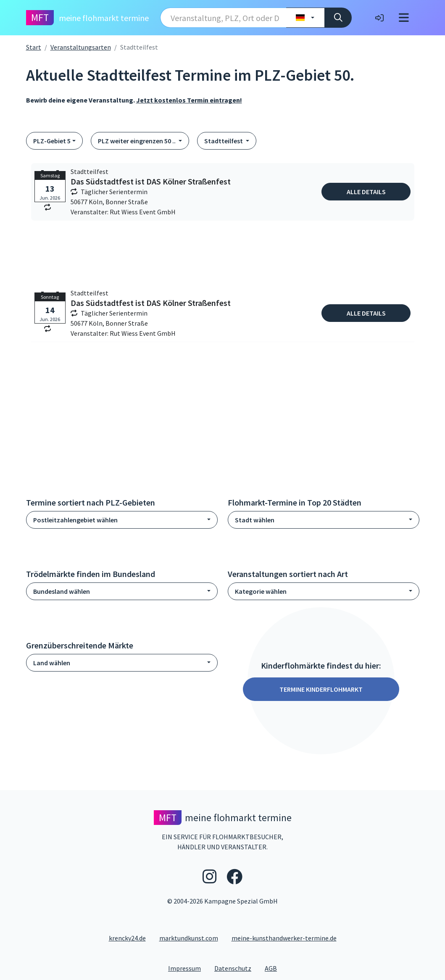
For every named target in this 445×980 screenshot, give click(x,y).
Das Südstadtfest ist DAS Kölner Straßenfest (151, 182)
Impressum (188, 968)
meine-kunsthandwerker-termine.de (284, 938)
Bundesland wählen (62, 591)
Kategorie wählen (261, 591)
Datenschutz (236, 968)
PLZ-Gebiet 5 (52, 141)
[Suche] (338, 18)
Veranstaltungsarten (81, 47)
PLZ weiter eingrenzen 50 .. (137, 141)
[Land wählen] (305, 18)
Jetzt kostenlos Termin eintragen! (189, 100)
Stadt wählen (255, 520)
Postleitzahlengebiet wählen (75, 520)
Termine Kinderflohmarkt (321, 689)
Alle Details (366, 192)
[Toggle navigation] (404, 18)
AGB (274, 968)
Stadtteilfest (224, 141)
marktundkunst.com (189, 938)
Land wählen (52, 663)
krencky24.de (127, 938)
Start (34, 47)
